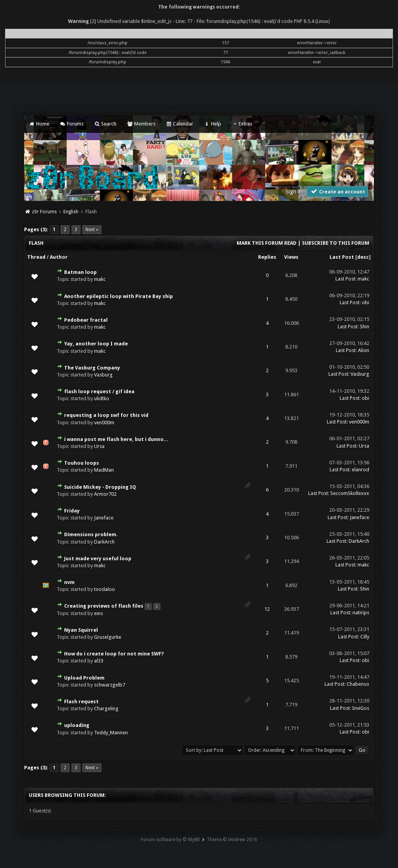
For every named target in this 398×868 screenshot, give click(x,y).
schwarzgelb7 (110, 685)
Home (39, 124)
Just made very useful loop (98, 559)
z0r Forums (44, 212)
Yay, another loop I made (96, 344)
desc (363, 257)
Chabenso (358, 684)
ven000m (104, 423)
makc (100, 279)
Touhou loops (82, 463)
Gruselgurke (108, 637)
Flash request (81, 702)
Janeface (104, 518)
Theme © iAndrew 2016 (232, 840)
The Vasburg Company (92, 368)
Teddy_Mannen (111, 733)
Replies (267, 257)
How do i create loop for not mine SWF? (114, 654)
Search (105, 124)
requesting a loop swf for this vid (106, 415)
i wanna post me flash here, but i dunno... (116, 439)
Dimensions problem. (91, 534)
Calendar (180, 124)
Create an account (337, 191)
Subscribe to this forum (336, 243)
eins (99, 613)
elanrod (360, 470)
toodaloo (105, 589)
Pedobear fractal (86, 320)
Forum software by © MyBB (170, 840)
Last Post (342, 257)
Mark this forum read (267, 243)
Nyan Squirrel (81, 630)
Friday (72, 511)
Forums (72, 124)
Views (291, 257)
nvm (69, 582)
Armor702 (105, 494)
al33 (99, 661)
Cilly (365, 637)
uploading (77, 725)
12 (267, 609)
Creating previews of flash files (104, 606)
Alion (364, 350)
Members (141, 124)
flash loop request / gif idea (99, 391)
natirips (361, 613)
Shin (365, 327)
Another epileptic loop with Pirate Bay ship (119, 296)
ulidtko (102, 398)
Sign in (294, 192)
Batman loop (80, 272)
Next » (92, 230)
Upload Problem (84, 678)
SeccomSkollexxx (350, 493)
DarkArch (104, 542)
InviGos (361, 708)
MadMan (104, 470)
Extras (242, 124)
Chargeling (106, 709)
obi (366, 302)
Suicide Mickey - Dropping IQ (100, 487)
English (71, 212)
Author (59, 257)
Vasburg (103, 375)
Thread (36, 257)
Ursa (99, 446)
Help (212, 124)
